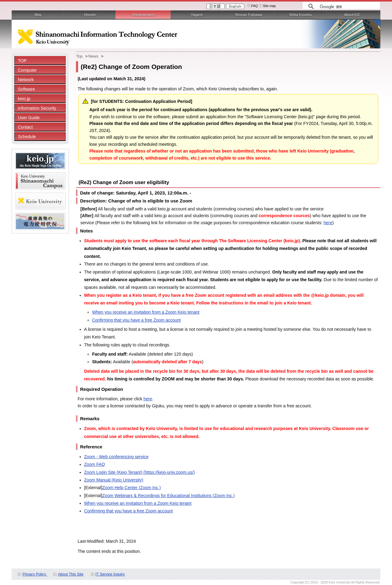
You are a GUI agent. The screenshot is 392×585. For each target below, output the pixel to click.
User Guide (29, 118)
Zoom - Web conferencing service (116, 457)
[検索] (348, 7)
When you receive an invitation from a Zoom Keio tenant (146, 312)
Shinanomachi (143, 15)
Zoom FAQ (95, 464)
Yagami (197, 15)
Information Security (37, 108)
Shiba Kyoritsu (300, 15)
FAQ (255, 6)
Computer (27, 70)
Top (79, 56)
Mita (38, 15)
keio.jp (24, 99)
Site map (269, 6)
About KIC (352, 15)
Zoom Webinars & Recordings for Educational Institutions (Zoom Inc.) (168, 496)
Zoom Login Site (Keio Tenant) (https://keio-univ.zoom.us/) (140, 472)
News (93, 56)
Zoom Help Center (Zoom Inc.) (132, 488)
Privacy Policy (35, 574)
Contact (25, 127)
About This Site (71, 574)
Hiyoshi (90, 15)
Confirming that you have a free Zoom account (137, 320)
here (328, 223)
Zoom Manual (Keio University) (114, 480)
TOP (22, 61)
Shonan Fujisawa (248, 15)
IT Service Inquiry (110, 574)
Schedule (27, 137)
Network (26, 80)
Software (26, 89)
